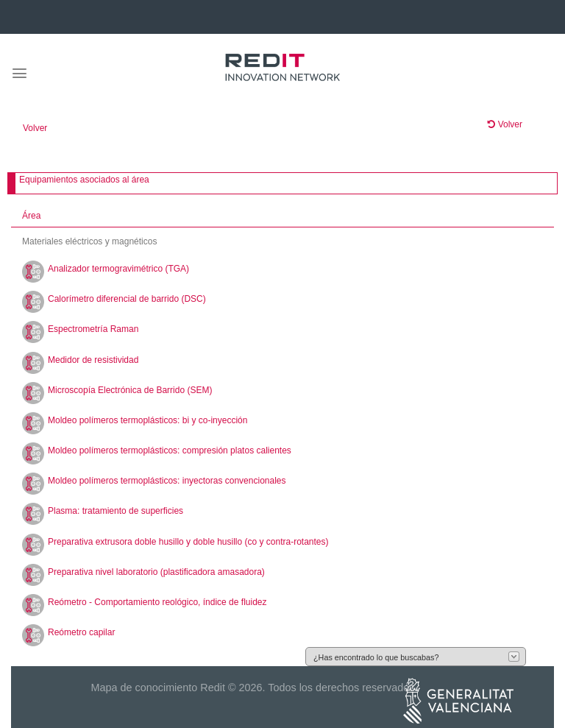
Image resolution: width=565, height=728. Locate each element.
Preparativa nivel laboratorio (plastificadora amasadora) (156, 572)
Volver (35, 128)
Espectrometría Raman (93, 329)
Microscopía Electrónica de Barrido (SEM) (130, 390)
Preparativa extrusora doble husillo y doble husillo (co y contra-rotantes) (188, 542)
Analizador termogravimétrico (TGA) (118, 269)
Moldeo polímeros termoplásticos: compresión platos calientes (170, 450)
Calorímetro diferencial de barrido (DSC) (127, 299)
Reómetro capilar (81, 632)
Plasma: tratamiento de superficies (116, 511)
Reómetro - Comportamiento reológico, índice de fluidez (157, 602)
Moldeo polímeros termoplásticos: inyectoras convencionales (167, 481)
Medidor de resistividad (93, 360)
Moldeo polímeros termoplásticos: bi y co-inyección (148, 420)
